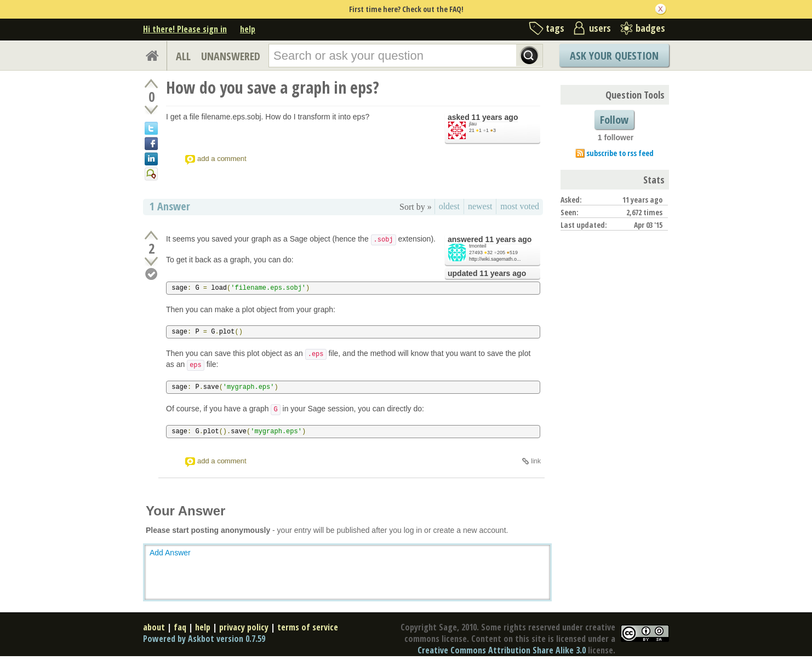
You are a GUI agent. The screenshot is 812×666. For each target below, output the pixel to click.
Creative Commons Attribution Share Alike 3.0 (502, 650)
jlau (473, 124)
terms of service (308, 627)
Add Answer (170, 553)
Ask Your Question (614, 56)
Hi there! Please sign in (185, 29)
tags (555, 28)
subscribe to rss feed (620, 153)
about (154, 627)
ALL (183, 56)
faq (180, 627)
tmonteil (478, 246)
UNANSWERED (231, 56)
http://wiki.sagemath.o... (495, 259)
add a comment (222, 159)
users (600, 28)
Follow (614, 120)
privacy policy (244, 627)
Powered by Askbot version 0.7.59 (204, 639)
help (248, 29)
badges (650, 28)
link (536, 461)
